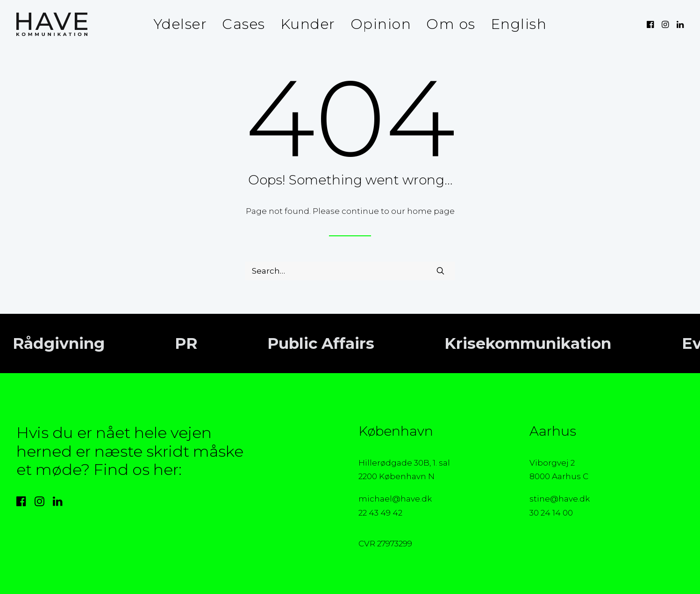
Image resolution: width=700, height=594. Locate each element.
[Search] (350, 271)
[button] (651, 24)
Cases (244, 24)
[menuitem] (180, 24)
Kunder (308, 24)
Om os (451, 24)
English (519, 24)
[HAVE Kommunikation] (52, 24)
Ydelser (180, 24)
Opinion (381, 24)
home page (431, 211)
